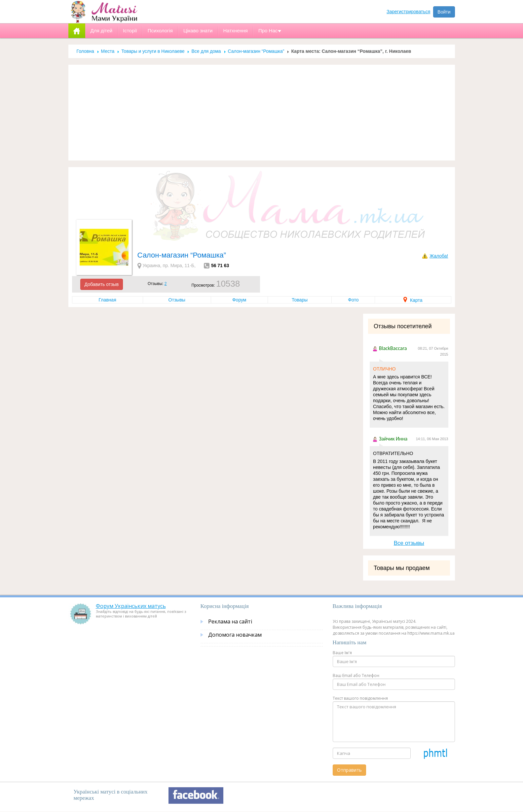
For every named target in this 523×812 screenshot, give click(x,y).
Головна (85, 51)
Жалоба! (439, 256)
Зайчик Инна (393, 439)
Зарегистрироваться (408, 12)
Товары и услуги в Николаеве (153, 51)
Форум (239, 300)
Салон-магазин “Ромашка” (256, 51)
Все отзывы (409, 543)
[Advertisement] (262, 113)
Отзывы (177, 300)
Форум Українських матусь (131, 606)
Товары (300, 300)
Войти (444, 12)
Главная (107, 300)
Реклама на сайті (230, 621)
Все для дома (206, 51)
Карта (413, 300)
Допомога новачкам (235, 635)
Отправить (349, 770)
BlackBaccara (393, 348)
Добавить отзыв (102, 284)
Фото (353, 300)
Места (108, 51)
